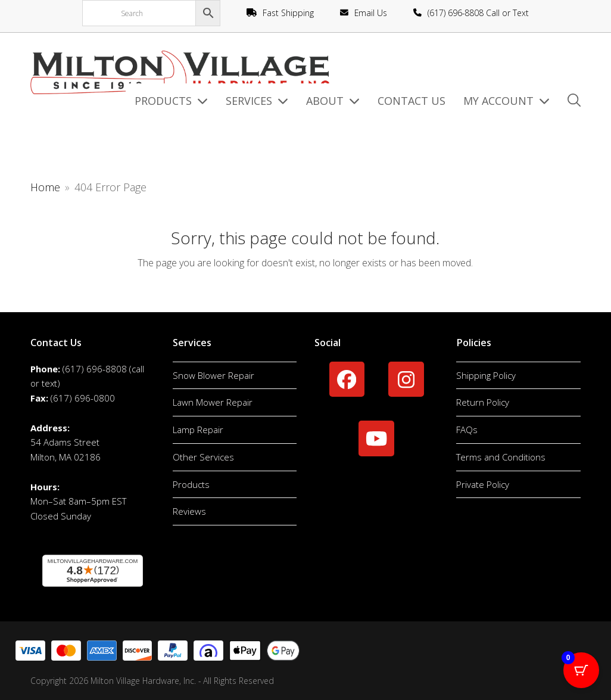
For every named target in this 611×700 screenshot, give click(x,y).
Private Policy (483, 484)
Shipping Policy (486, 375)
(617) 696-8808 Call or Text (478, 13)
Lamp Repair (198, 430)
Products (191, 484)
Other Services (203, 457)
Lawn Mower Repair (213, 402)
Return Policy (483, 402)
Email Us (371, 13)
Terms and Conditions (501, 457)
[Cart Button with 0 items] (581, 670)
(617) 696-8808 (95, 369)
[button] (574, 101)
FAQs (467, 430)
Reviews (189, 511)
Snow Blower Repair (213, 375)
